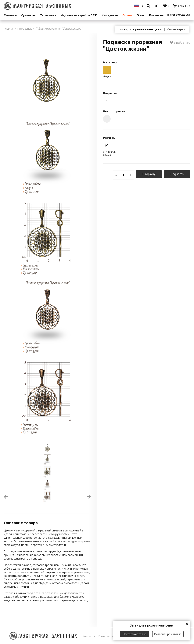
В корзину (149, 174)
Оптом (127, 15)
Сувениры (28, 15)
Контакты (89, 636)
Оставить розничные (168, 634)
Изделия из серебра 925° (79, 15)
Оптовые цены (176, 29)
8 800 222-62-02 (179, 15)
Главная (9, 29)
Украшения (48, 15)
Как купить (110, 15)
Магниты (10, 15)
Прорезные (25, 29)
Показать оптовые (135, 634)
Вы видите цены (140, 29)
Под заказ (177, 174)
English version (107, 636)
